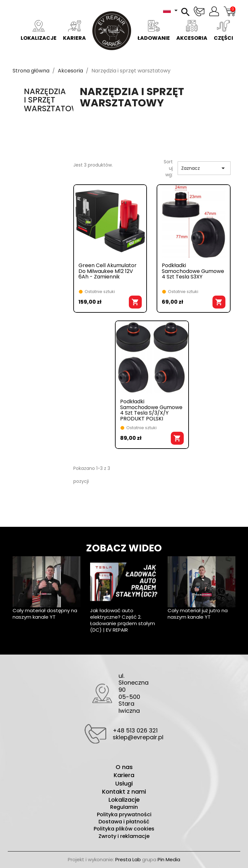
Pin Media (169, 859)
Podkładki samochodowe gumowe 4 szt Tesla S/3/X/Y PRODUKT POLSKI (151, 410)
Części (223, 31)
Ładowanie (154, 31)
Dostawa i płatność (124, 822)
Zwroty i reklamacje (124, 836)
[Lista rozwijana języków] (171, 10)
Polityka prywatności (124, 815)
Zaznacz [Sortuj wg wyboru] (204, 168)
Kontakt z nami (124, 792)
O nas (124, 767)
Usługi (124, 783)
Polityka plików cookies (124, 829)
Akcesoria (192, 31)
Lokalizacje (39, 31)
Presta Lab (128, 859)
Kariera (74, 31)
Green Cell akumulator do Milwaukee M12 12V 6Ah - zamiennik (108, 271)
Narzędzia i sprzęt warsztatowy (54, 100)
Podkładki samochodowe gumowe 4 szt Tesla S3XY (193, 271)
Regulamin (124, 807)
